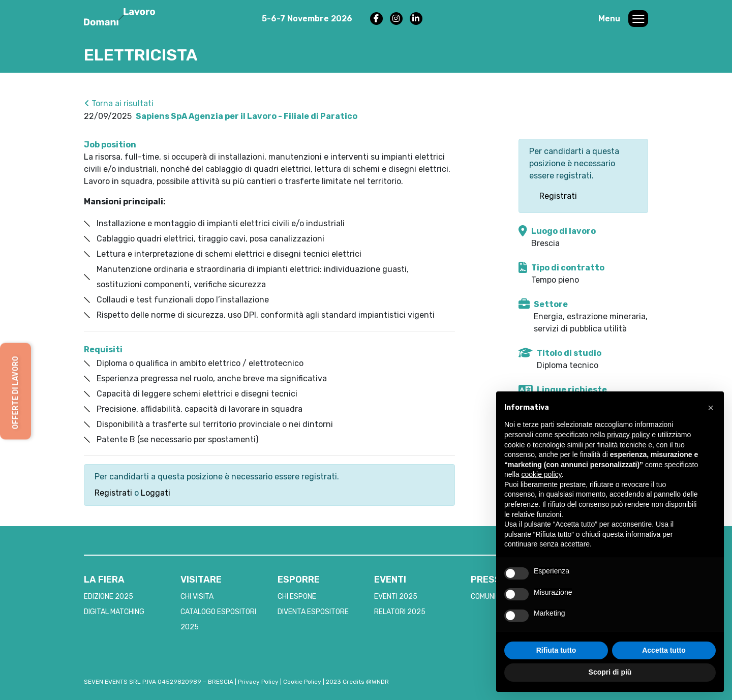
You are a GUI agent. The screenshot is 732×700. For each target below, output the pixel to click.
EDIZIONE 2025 (109, 597)
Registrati (113, 493)
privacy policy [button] (628, 435)
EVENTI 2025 (396, 597)
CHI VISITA (197, 597)
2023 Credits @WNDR (357, 682)
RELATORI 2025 (400, 612)
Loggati (156, 493)
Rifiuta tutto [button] (556, 650)
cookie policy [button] (541, 474)
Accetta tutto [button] (664, 650)
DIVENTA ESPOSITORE (313, 612)
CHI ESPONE (297, 597)
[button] (711, 408)
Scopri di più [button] (610, 672)
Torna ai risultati (119, 103)
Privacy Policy (258, 682)
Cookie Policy (302, 682)
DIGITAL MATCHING (114, 612)
